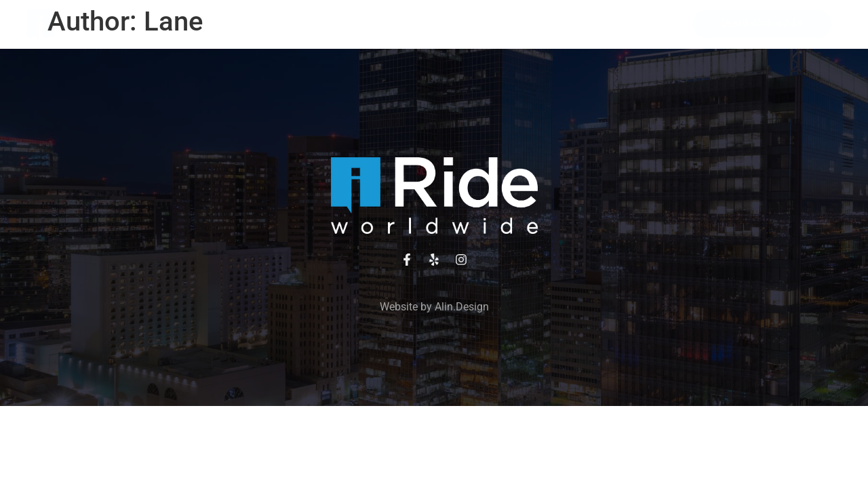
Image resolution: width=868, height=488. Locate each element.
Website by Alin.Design (434, 307)
